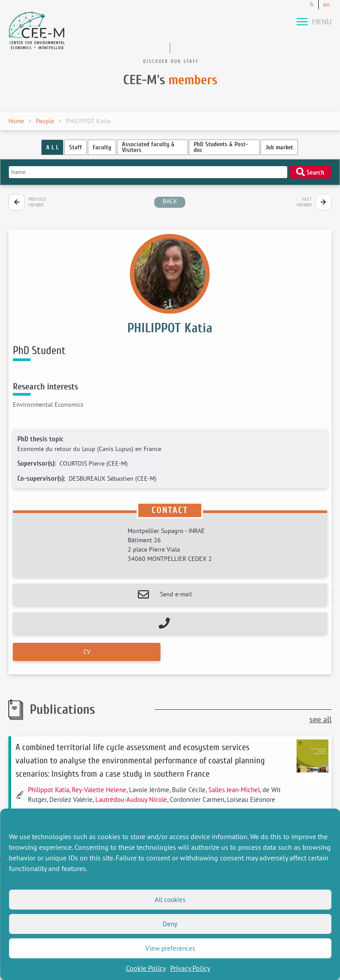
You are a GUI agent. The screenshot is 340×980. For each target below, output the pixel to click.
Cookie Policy (146, 968)
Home (16, 121)
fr (312, 4)
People (45, 121)
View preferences (170, 948)
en (326, 4)
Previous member (37, 202)
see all (320, 719)
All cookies (170, 900)
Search (310, 172)
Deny (170, 924)
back (170, 201)
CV (87, 652)
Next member (304, 202)
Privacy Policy (190, 968)
